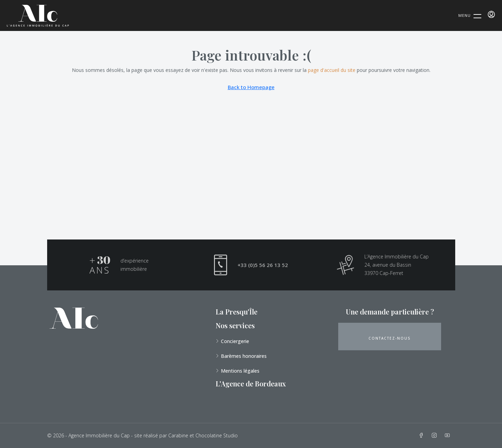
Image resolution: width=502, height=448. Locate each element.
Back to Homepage (251, 87)
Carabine (178, 435)
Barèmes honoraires (244, 356)
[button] (390, 337)
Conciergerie (235, 341)
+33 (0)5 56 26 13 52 (263, 265)
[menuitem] (491, 14)
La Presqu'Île (237, 312)
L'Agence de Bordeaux (251, 383)
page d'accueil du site (332, 70)
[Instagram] (436, 435)
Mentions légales (240, 371)
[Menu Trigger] (470, 15)
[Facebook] (423, 435)
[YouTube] (449, 435)
